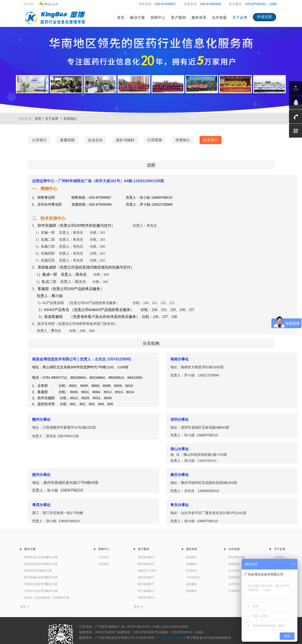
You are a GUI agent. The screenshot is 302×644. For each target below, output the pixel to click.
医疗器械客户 (146, 591)
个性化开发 (193, 577)
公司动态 (104, 557)
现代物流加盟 (237, 557)
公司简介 (39, 140)
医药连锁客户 (146, 584)
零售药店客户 (146, 598)
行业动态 (104, 564)
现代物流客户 (146, 557)
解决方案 (138, 18)
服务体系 (199, 18)
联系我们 (70, 119)
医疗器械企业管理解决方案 (41, 577)
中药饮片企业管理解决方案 (41, 591)
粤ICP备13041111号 (170, 638)
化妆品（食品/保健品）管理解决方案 (47, 598)
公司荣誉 (155, 140)
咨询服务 (191, 557)
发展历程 (67, 140)
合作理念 (234, 584)
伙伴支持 (234, 571)
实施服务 (191, 564)
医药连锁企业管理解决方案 (41, 564)
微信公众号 (49, 4)
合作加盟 (219, 18)
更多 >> (25, 607)
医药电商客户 (146, 564)
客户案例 (178, 18)
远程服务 (191, 584)
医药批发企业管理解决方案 (41, 557)
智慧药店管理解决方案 (38, 571)
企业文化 (95, 140)
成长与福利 (125, 140)
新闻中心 (158, 18)
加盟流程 (234, 564)
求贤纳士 (183, 140)
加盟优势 (234, 577)
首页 (121, 18)
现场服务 (191, 591)
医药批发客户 (146, 577)
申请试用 (234, 591)
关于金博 (240, 18)
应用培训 (191, 571)
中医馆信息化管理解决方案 (41, 584)
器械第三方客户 (148, 571)
